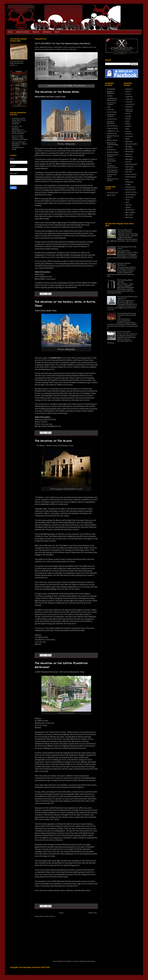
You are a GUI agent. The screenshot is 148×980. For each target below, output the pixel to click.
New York (129, 172)
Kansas (128, 131)
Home (10, 32)
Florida (128, 114)
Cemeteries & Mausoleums (112, 99)
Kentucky (129, 134)
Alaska (128, 92)
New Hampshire (131, 164)
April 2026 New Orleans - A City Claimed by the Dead (20, 138)
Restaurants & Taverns (112, 156)
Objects (110, 147)
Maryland (129, 142)
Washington (130, 210)
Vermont (129, 205)
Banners (36, 32)
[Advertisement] (25, 941)
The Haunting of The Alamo (53, 441)
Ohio (127, 180)
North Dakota (131, 177)
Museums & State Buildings (113, 144)
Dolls (109, 107)
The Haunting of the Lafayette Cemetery (125, 231)
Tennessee (129, 197)
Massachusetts (131, 144)
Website (38, 644)
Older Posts (93, 913)
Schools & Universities (111, 160)
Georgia (128, 116)
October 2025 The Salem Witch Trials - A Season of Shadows (19, 121)
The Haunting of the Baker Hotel (57, 92)
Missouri (129, 154)
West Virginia (130, 212)
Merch (57, 32)
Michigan (129, 147)
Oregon (128, 185)
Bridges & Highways (111, 93)
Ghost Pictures (113, 193)
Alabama (129, 89)
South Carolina (131, 192)
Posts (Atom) (50, 916)
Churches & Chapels (111, 104)
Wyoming (129, 217)
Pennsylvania (130, 187)
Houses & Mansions (111, 122)
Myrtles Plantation (124, 332)
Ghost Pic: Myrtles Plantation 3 (124, 264)
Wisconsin (129, 215)
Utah (127, 202)
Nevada (128, 162)
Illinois (128, 124)
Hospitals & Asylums (111, 116)
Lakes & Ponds (113, 128)
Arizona (128, 94)
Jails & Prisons (112, 126)
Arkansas (129, 97)
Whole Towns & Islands (113, 180)
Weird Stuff (111, 195)
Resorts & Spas (113, 152)
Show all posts (79, 86)
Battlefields (111, 89)
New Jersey (129, 167)
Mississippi (130, 152)
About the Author (23, 32)
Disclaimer (47, 32)
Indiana (128, 126)
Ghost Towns (112, 112)
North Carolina (131, 174)
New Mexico (130, 169)
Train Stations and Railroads (112, 171)
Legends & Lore (113, 131)
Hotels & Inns (112, 119)
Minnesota (129, 149)
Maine (128, 139)
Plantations (111, 150)
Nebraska (129, 159)
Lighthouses (112, 134)
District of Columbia (129, 110)
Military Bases (112, 140)
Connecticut (130, 104)
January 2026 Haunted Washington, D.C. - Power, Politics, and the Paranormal (19, 130)
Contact (76, 961)
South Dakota (131, 195)
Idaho (128, 121)
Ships (109, 163)
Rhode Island (130, 190)
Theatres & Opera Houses (112, 167)
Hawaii (128, 119)
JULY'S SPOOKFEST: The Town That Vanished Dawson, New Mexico (63, 44)
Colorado (129, 102)
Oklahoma (129, 182)
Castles (110, 96)
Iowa (127, 129)
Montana (129, 157)
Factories (111, 110)
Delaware (129, 107)
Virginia (128, 207)
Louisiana (129, 136)
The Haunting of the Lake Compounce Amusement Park (127, 315)
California (129, 99)
